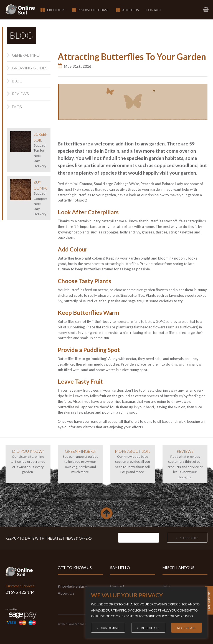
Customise (110, 628)
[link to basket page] (205, 10)
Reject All (150, 628)
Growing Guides (30, 68)
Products (56, 10)
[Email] (138, 538)
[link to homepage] (23, 10)
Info (166, 586)
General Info (26, 55)
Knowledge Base (94, 10)
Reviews (20, 94)
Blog (17, 81)
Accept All (187, 628)
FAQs (17, 107)
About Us (130, 10)
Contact (154, 10)
